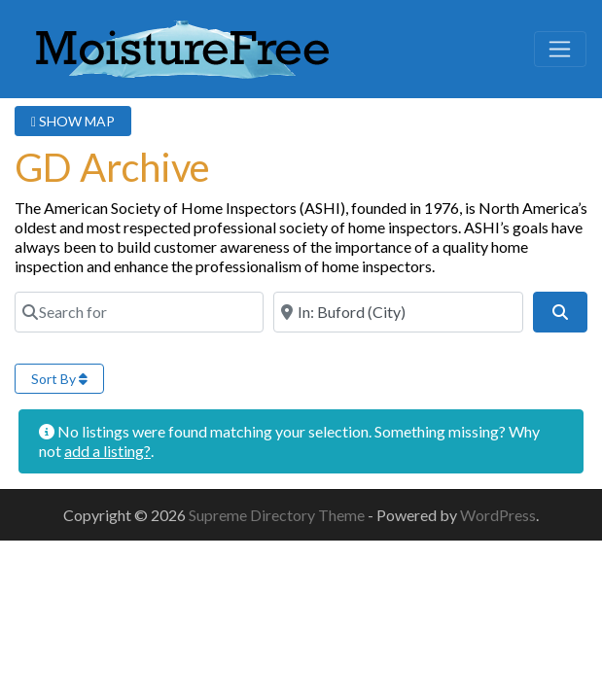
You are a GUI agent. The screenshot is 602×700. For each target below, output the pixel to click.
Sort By (59, 379)
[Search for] (139, 312)
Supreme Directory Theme (278, 515)
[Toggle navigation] (560, 50)
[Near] (398, 312)
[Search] (560, 312)
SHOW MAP (73, 121)
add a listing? (107, 451)
